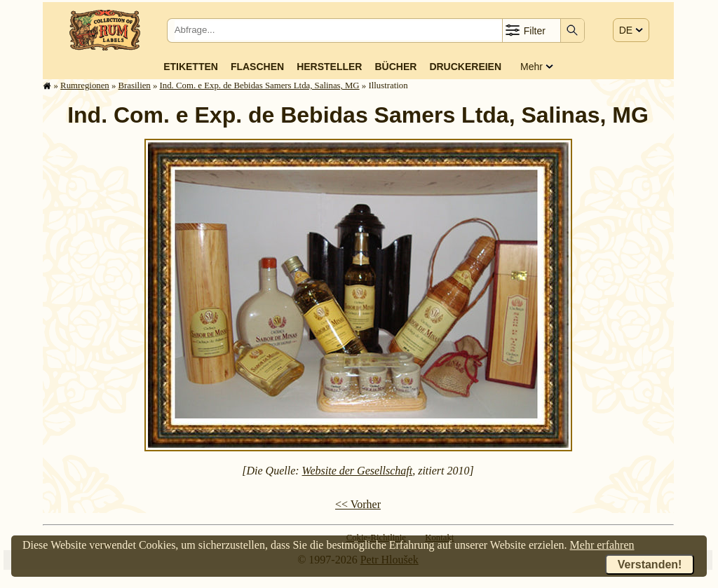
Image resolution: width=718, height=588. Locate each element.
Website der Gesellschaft (358, 471)
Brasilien (135, 86)
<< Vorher (358, 504)
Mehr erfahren (602, 545)
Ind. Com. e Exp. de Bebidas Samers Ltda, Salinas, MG (260, 86)
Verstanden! (650, 565)
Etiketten (191, 67)
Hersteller (329, 67)
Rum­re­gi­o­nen (85, 86)
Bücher (395, 67)
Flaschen (257, 67)
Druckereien (465, 67)
